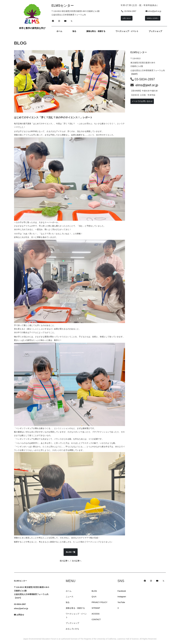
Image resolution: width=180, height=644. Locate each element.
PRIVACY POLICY (99, 602)
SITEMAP (96, 608)
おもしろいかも (72, 629)
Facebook (122, 591)
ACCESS (96, 614)
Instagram (122, 597)
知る (68, 602)
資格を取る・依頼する (75, 608)
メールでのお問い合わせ (142, 101)
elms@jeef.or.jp (147, 85)
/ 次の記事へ (75, 561)
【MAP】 (134, 74)
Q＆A (94, 597)
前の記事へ (65, 561)
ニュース (70, 597)
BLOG (94, 591)
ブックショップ (72, 623)
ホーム (69, 591)
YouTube (121, 602)
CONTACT (96, 619)
